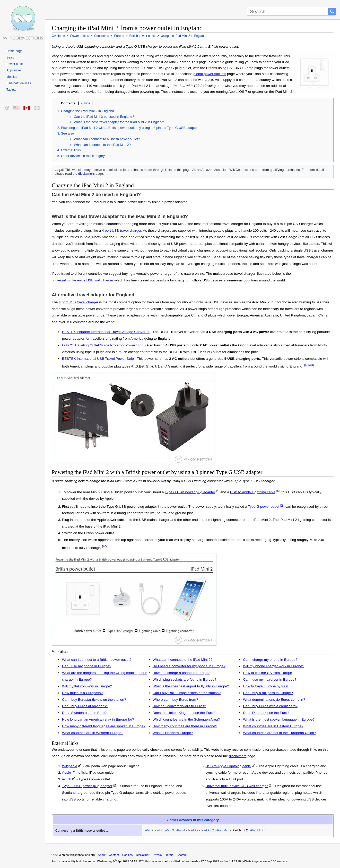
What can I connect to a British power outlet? (107, 139)
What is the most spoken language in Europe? (279, 719)
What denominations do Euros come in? (274, 700)
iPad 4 (181, 830)
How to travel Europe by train (265, 686)
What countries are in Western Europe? (93, 733)
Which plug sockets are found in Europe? (185, 679)
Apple (67, 773)
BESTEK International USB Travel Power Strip (98, 359)
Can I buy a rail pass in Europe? (268, 693)
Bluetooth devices (19, 83)
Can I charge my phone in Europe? (270, 660)
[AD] (311, 365)
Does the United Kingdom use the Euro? (184, 713)
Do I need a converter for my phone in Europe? (189, 666)
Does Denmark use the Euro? (266, 713)
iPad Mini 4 (258, 830)
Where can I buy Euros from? (175, 700)
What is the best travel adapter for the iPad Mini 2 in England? (119, 122)
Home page (14, 51)
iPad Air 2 (207, 830)
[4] (218, 491)
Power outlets (16, 64)
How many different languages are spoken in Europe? (104, 726)
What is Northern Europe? (173, 733)
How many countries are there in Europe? (185, 726)
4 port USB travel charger (122, 231)
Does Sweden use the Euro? (84, 713)
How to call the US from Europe (267, 673)
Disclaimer (143, 855)
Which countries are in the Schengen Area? (186, 719)
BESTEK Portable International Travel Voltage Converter (106, 332)
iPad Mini (223, 830)
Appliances (14, 70)
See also (67, 133)
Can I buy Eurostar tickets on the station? (94, 700)
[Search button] (332, 12)
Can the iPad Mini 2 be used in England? (104, 117)
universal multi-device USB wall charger (83, 280)
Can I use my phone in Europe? (87, 666)
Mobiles (12, 77)
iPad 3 (169, 830)
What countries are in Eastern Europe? (273, 726)
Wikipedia (70, 766)
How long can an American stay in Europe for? (98, 719)
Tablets (11, 90)
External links (71, 150)
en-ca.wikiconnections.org (78, 855)
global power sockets (210, 74)
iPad (148, 830)
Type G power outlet (264, 507)
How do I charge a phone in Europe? (181, 673)
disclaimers (86, 174)
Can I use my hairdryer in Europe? (270, 679)
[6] (306, 365)
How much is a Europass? (82, 693)
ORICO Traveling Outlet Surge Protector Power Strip (103, 345)
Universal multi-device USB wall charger (237, 786)
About (102, 855)
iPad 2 (158, 830)
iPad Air (193, 830)
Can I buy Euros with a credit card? (270, 706)
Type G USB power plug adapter (190, 492)
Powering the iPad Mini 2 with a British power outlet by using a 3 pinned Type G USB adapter (129, 128)
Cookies (127, 855)
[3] (282, 505)
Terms (169, 855)
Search (11, 57)
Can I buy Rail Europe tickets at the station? (187, 693)
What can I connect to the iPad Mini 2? (102, 145)
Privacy (157, 855)
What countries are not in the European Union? (279, 733)
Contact (114, 855)
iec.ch (67, 779)
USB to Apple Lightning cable (253, 492)
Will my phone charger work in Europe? (273, 666)
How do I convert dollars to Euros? (179, 706)
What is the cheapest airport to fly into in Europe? (191, 686)
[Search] (288, 12)
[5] (278, 491)
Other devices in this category (83, 156)
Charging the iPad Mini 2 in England (88, 111)
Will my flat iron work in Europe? (87, 686)
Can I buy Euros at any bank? (85, 706)
